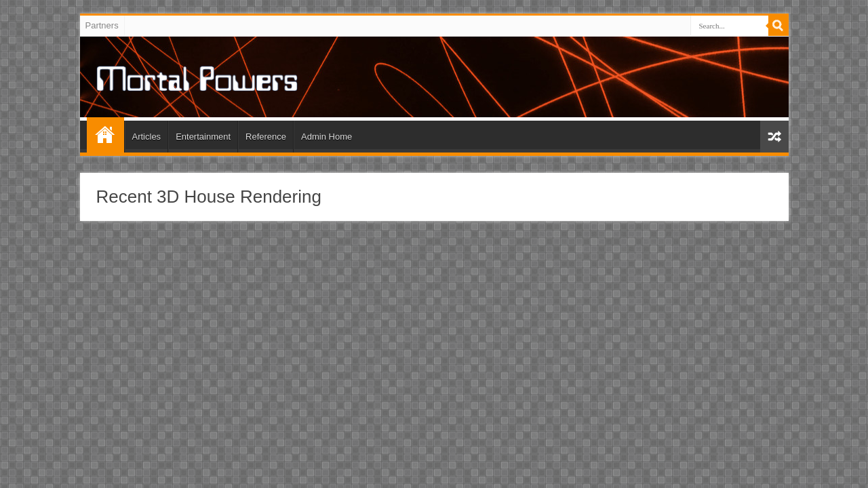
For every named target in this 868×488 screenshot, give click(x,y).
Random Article (774, 137)
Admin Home (327, 137)
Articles (147, 137)
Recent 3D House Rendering (209, 197)
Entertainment (203, 137)
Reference (266, 137)
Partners (102, 25)
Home (105, 135)
